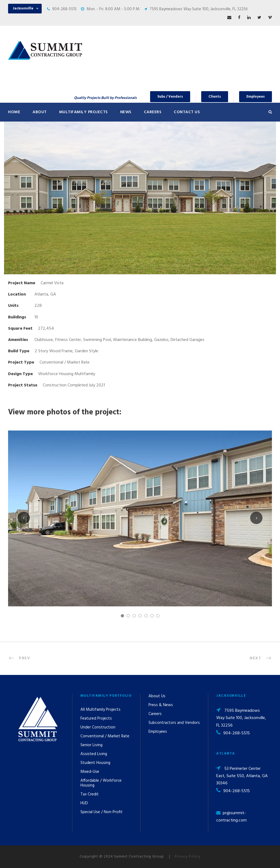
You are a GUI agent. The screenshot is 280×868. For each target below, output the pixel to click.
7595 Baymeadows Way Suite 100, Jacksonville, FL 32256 (199, 9)
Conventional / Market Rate (105, 736)
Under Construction (98, 727)
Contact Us (187, 112)
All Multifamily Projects (100, 710)
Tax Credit (90, 794)
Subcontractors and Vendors (174, 723)
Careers (153, 112)
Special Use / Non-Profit (102, 812)
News (126, 112)
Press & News (161, 705)
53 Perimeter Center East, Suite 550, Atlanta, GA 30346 (242, 776)
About (40, 112)
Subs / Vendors (170, 97)
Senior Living (91, 745)
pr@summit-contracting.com (231, 817)
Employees (256, 97)
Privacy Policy (188, 857)
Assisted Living (94, 754)
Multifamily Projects (84, 112)
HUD (84, 803)
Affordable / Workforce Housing (101, 783)
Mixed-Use (90, 772)
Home (14, 112)
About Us (157, 696)
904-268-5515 (64, 9)
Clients (215, 97)
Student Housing (95, 763)
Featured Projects (96, 718)
